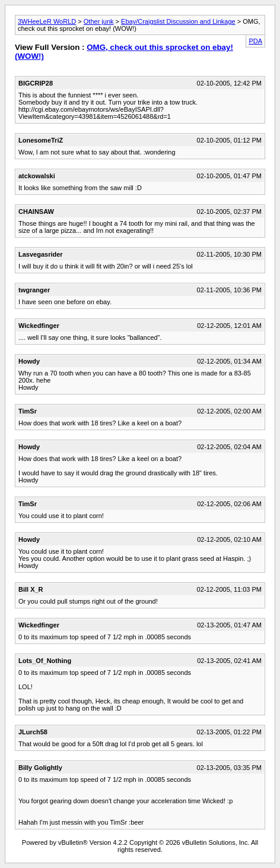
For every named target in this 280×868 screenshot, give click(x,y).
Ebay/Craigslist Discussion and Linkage (178, 21)
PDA (255, 41)
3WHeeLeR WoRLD (47, 21)
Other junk (99, 21)
